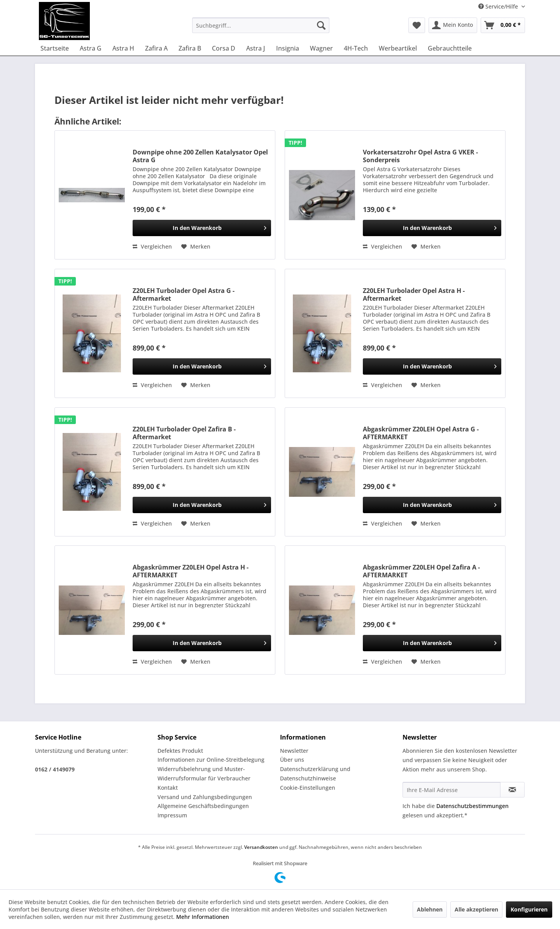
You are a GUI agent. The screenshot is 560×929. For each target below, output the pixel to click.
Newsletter (294, 751)
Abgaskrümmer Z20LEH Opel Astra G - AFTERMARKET (421, 433)
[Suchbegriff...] (261, 25)
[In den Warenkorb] (202, 228)
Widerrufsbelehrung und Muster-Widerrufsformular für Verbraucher (204, 774)
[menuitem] (261, 25)
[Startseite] (55, 48)
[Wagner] (321, 48)
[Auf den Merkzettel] (196, 247)
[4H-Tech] (356, 48)
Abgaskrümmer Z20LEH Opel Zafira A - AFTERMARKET (421, 571)
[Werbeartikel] (398, 48)
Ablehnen (430, 909)
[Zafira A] (156, 48)
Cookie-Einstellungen (308, 788)
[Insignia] (288, 48)
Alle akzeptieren (476, 909)
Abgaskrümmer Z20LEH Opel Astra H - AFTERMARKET (191, 571)
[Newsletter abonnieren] (512, 790)
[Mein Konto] (453, 25)
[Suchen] (321, 25)
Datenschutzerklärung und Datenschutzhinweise (315, 774)
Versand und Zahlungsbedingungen (205, 797)
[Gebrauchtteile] (450, 48)
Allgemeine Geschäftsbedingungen (203, 806)
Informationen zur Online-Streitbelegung (211, 760)
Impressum (172, 815)
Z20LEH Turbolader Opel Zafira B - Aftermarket (184, 433)
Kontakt (168, 788)
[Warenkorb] (503, 25)
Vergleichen (152, 246)
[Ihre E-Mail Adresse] (451, 790)
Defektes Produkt (180, 751)
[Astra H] (123, 48)
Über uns (292, 760)
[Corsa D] (224, 48)
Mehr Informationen (203, 917)
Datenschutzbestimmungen (472, 806)
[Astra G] (91, 48)
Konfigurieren (529, 909)
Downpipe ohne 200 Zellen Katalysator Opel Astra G (200, 156)
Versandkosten (261, 847)
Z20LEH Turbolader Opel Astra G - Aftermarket (184, 294)
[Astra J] (256, 48)
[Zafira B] (190, 48)
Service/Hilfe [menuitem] (499, 6)
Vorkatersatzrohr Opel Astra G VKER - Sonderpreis (420, 156)
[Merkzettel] (417, 25)
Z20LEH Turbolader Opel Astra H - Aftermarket (414, 294)
